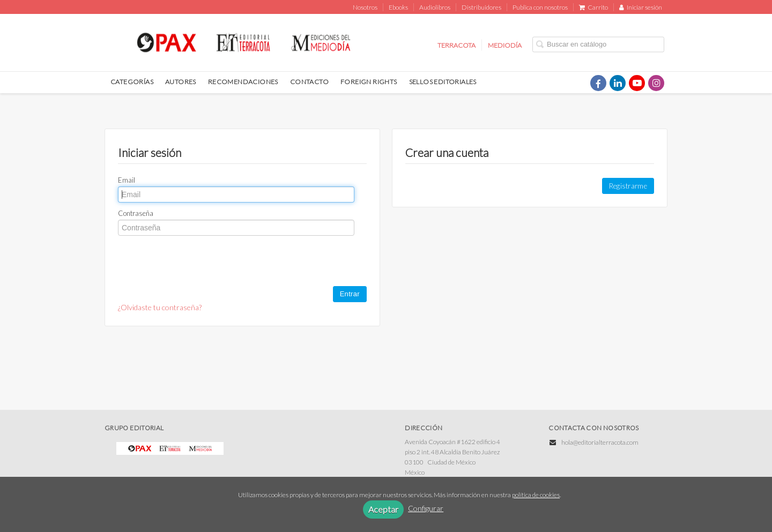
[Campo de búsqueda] (598, 44)
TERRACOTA (456, 45)
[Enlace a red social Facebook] (598, 83)
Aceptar (383, 509)
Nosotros (365, 7)
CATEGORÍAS (132, 82)
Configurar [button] (426, 508)
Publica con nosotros (540, 7)
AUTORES (181, 82)
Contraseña (136, 213)
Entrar (350, 294)
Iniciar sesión (641, 7)
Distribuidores (481, 7)
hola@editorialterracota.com (600, 442)
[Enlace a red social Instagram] (656, 83)
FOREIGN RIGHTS (369, 82)
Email (127, 180)
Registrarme (628, 186)
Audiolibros (435, 7)
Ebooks (398, 7)
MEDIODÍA (505, 45)
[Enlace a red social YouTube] (637, 83)
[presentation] (199, 262)
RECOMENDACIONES (243, 82)
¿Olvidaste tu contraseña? (160, 307)
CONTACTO (309, 82)
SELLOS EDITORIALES (443, 82)
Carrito (593, 7)
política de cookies (536, 495)
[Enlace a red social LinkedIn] (618, 83)
